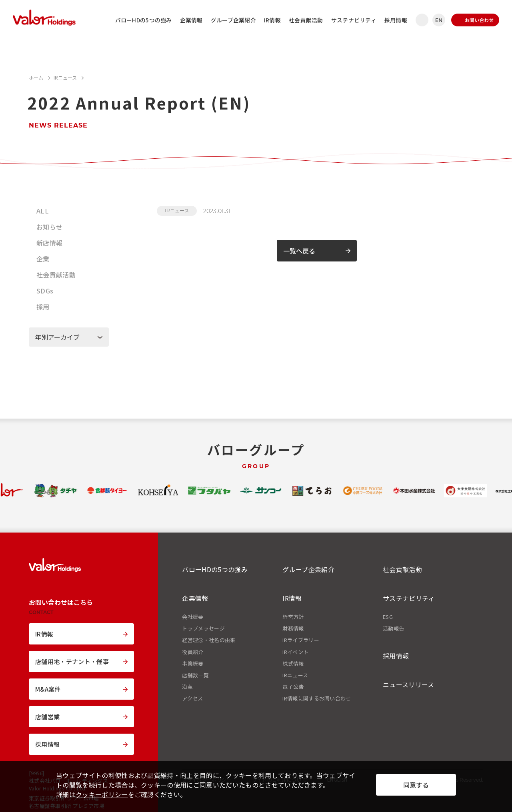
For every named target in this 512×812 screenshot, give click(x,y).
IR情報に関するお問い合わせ (317, 698)
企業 (43, 259)
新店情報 (49, 243)
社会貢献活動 (306, 20)
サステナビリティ (354, 20)
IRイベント (295, 652)
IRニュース (177, 210)
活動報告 (393, 628)
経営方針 (293, 617)
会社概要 (193, 617)
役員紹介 (193, 652)
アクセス (192, 698)
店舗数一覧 (195, 675)
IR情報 (272, 20)
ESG (388, 617)
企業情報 (191, 20)
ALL (43, 211)
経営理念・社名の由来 (209, 640)
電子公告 (293, 687)
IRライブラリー (301, 640)
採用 (43, 307)
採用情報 (396, 20)
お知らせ (49, 227)
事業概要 (193, 664)
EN (439, 20)
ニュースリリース (409, 684)
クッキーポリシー (102, 794)
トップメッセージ (203, 628)
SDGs (45, 291)
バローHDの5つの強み (144, 20)
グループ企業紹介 (233, 20)
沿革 (187, 687)
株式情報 (293, 664)
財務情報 (293, 628)
